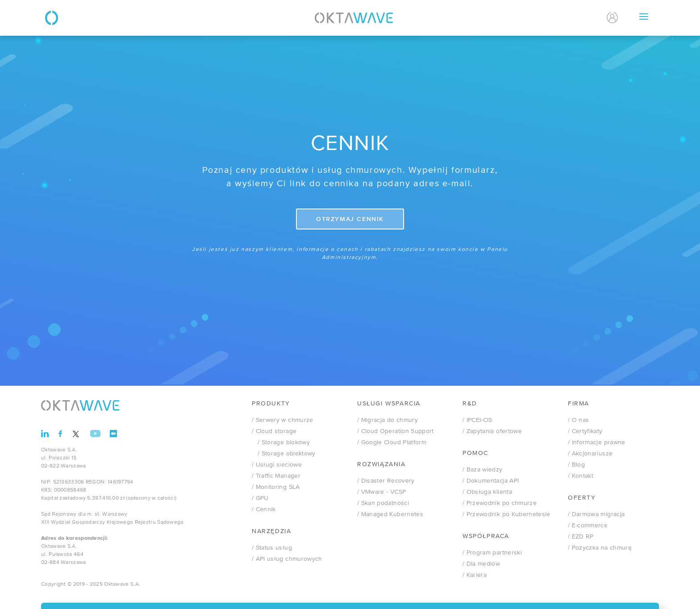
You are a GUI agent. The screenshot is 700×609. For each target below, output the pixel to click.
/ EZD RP (581, 537)
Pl (568, 18)
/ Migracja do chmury (387, 420)
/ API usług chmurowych (287, 559)
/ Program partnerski (492, 553)
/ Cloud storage (274, 431)
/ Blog (576, 465)
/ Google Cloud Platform (392, 442)
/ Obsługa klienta (487, 492)
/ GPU (260, 498)
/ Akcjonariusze (590, 454)
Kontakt (528, 18)
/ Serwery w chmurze (283, 420)
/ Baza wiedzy (483, 470)
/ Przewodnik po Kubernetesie (506, 514)
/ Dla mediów (481, 564)
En (586, 18)
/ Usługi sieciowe (277, 465)
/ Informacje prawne (597, 442)
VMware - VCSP (381, 492)
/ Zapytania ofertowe (492, 431)
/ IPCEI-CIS (477, 420)
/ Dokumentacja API (491, 481)
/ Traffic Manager (276, 476)
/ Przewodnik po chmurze (500, 503)
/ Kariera (475, 575)
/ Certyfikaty (585, 431)
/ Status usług (272, 548)
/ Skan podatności (383, 503)
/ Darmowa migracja (596, 514)
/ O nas (578, 420)
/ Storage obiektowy (284, 454)
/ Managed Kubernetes (390, 514)
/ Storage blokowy (281, 442)
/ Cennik (264, 509)
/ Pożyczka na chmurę (600, 548)
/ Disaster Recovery (386, 481)
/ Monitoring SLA (276, 487)
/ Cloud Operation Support (396, 431)
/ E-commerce (588, 526)
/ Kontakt (581, 476)
